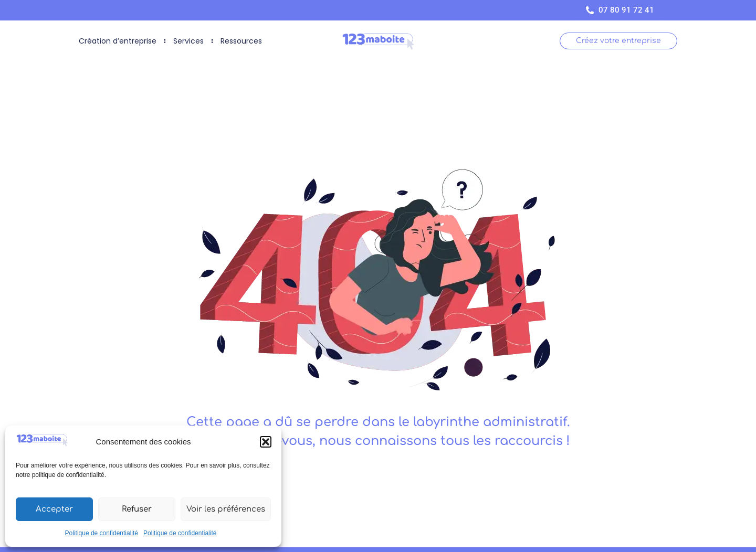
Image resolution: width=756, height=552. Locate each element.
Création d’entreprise (118, 41)
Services (188, 41)
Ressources (241, 41)
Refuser (137, 509)
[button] (266, 442)
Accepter (54, 509)
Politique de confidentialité (102, 533)
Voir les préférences (226, 509)
